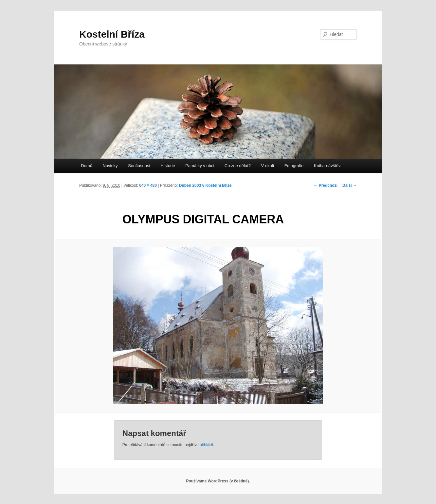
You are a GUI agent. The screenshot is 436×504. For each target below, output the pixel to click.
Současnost (139, 166)
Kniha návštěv (327, 166)
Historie (168, 166)
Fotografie (294, 166)
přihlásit (206, 445)
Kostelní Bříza (112, 34)
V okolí (268, 166)
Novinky (110, 166)
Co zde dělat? (238, 166)
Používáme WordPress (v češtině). (218, 481)
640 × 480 (148, 185)
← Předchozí (326, 185)
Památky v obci (200, 166)
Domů (87, 166)
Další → (350, 185)
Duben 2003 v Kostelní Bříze (205, 185)
